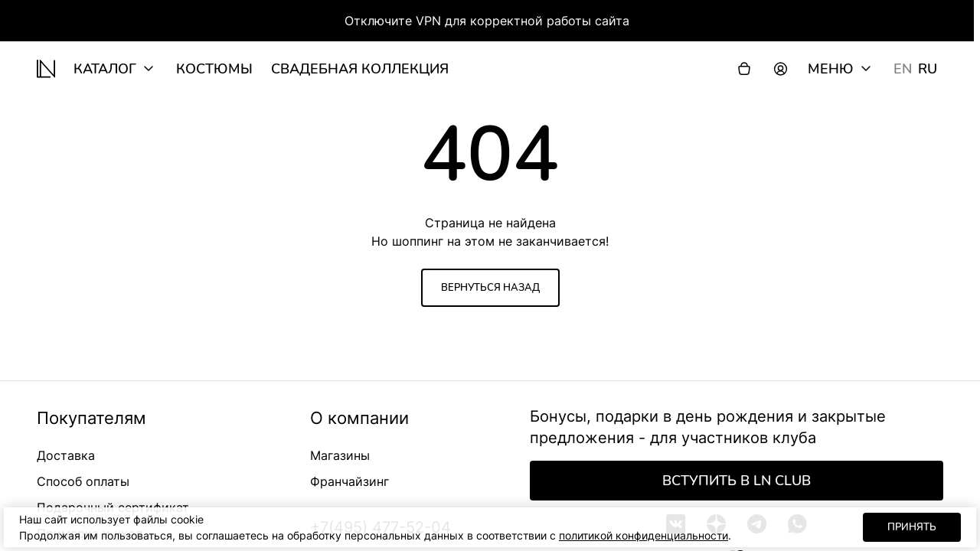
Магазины (340, 455)
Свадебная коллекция (360, 69)
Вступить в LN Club (737, 481)
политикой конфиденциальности (644, 535)
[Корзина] (744, 69)
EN (903, 69)
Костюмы (214, 69)
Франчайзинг (350, 481)
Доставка (66, 455)
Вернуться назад (490, 288)
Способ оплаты (83, 481)
